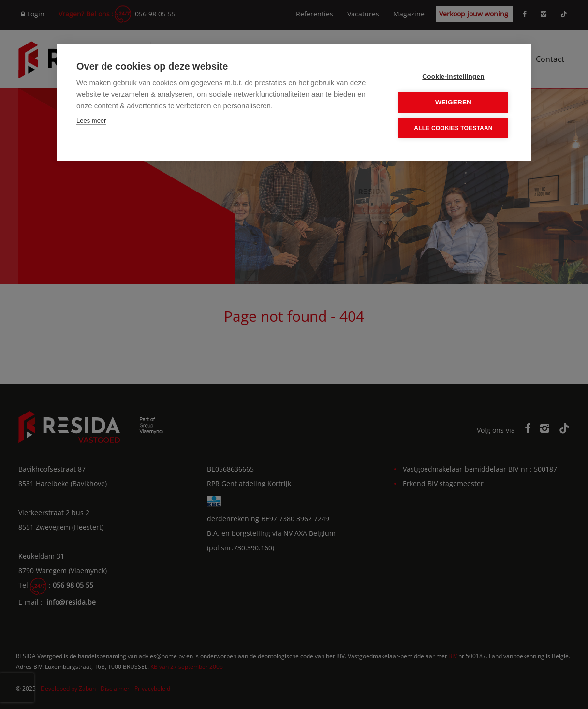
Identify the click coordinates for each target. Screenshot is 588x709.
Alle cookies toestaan (453, 128)
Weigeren (453, 102)
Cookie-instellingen (453, 77)
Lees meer (91, 121)
